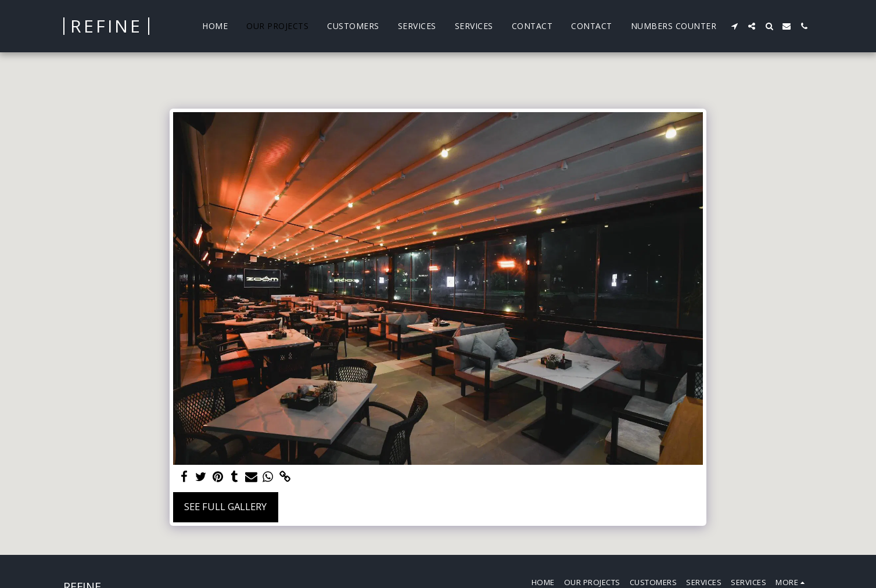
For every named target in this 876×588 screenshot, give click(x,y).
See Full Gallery (225, 506)
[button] (734, 26)
